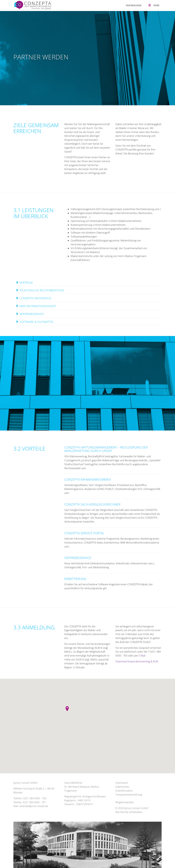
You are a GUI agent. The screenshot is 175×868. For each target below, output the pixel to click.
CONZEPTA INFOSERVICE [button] (34, 298)
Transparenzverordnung (129, 795)
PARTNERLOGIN (134, 6)
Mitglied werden (125, 802)
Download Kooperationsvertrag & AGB (137, 661)
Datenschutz (122, 787)
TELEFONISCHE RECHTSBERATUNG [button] (40, 290)
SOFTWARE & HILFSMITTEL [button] (35, 322)
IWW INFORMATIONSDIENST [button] (36, 306)
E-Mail (142, 656)
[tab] (87, 283)
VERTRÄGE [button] (24, 283)
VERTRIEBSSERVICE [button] (30, 314)
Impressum (122, 783)
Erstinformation (124, 791)
